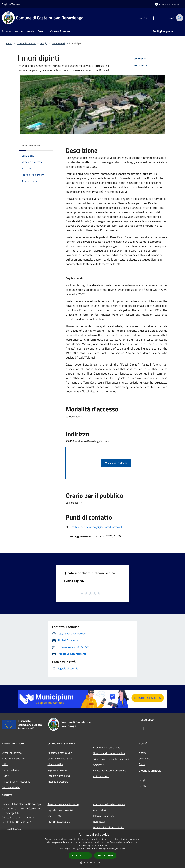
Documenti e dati (11, 787)
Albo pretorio (100, 810)
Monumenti (58, 43)
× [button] (181, 833)
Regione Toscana (11, 4)
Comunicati (145, 759)
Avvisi (142, 764)
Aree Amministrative (13, 759)
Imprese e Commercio (59, 770)
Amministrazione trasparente (109, 804)
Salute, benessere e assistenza (110, 771)
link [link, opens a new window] (123, 849)
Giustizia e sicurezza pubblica (109, 753)
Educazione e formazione (107, 747)
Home (9, 43)
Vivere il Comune (26, 43)
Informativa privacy (104, 816)
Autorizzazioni (101, 776)
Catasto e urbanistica (59, 776)
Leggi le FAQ (54, 816)
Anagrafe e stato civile (60, 753)
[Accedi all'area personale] (167, 4)
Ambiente (98, 765)
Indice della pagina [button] (31, 145)
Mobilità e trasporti (58, 782)
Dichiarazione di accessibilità (109, 827)
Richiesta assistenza (59, 822)
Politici (6, 776)
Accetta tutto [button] (80, 855)
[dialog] (92, 849)
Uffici (5, 764)
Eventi (142, 786)
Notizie (143, 753)
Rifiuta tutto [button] (105, 855)
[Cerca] (179, 18)
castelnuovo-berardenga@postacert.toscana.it (97, 527)
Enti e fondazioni (11, 770)
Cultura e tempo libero (60, 759)
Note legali (99, 822)
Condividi (140, 59)
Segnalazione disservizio (61, 810)
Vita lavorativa (56, 764)
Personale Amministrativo (16, 782)
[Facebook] (151, 18)
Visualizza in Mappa (116, 463)
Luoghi (44, 43)
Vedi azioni (141, 65)
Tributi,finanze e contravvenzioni (111, 759)
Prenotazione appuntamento (63, 804)
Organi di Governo (12, 753)
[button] (92, 863)
